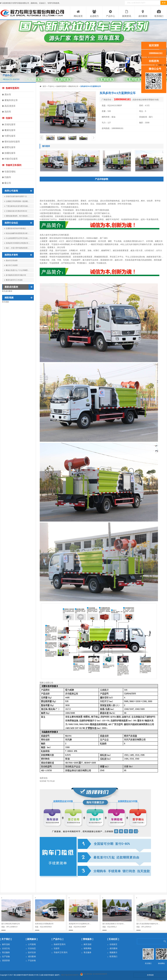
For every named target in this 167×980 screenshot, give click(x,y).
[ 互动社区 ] (113, 939)
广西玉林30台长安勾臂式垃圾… (17, 207)
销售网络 (86, 948)
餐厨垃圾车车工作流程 (13, 280)
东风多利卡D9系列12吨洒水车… (17, 243)
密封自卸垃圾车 (12, 142)
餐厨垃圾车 (10, 130)
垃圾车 (7, 118)
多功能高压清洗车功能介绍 (15, 275)
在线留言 (112, 944)
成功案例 (31, 956)
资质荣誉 (5, 960)
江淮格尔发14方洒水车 (16, 211)
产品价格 (31, 960)
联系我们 (112, 956)
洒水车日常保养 (11, 260)
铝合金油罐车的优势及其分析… (17, 233)
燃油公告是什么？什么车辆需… (17, 270)
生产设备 (5, 956)
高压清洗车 (10, 106)
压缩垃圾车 (10, 124)
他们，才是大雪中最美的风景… (17, 248)
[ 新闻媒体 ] (32, 939)
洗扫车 (8, 112)
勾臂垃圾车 (10, 136)
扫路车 (8, 177)
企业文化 (5, 948)
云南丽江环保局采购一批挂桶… (17, 202)
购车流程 (5, 944)
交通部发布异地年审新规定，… (17, 228)
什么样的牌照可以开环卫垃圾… (17, 238)
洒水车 (8, 95)
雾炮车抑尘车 (11, 100)
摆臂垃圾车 (10, 147)
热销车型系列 (11, 88)
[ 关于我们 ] (6, 939)
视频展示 (112, 952)
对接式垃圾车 (11, 159)
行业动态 (31, 948)
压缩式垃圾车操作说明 (16, 196)
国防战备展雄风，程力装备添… (17, 216)
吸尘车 (8, 183)
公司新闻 (31, 944)
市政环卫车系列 (12, 165)
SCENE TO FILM (47, 781)
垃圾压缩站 (10, 172)
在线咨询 (154, 61)
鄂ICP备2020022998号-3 (70, 975)
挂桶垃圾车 (10, 153)
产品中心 (51, 86)
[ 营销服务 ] (87, 939)
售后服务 (5, 952)
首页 (44, 86)
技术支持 (31, 952)
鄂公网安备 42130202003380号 (95, 974)
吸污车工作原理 (11, 265)
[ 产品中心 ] (57, 939)
